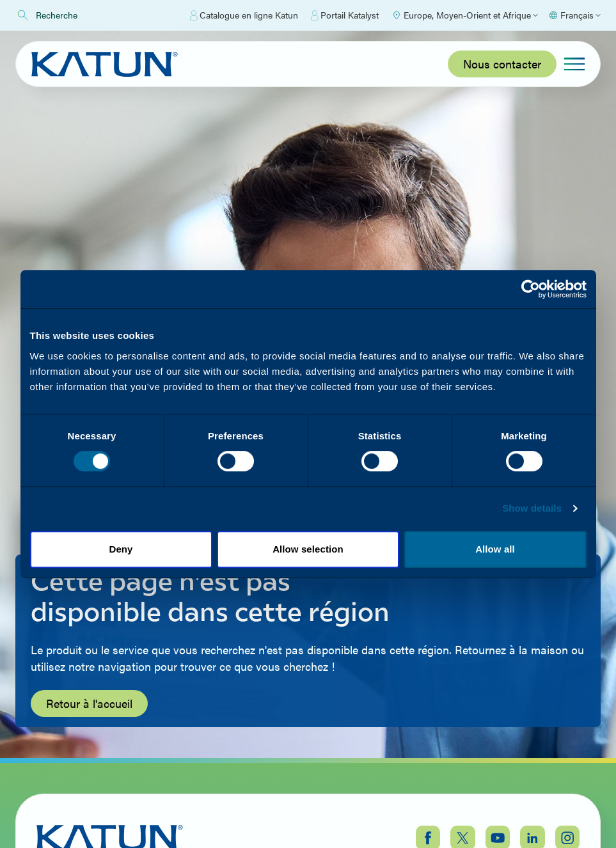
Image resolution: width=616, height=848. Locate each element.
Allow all (495, 549)
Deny (121, 549)
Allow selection (308, 549)
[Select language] (574, 15)
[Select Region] (465, 15)
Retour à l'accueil (89, 703)
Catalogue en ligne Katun (244, 15)
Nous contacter (502, 64)
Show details (532, 508)
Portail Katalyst (345, 15)
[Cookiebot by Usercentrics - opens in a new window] (531, 289)
